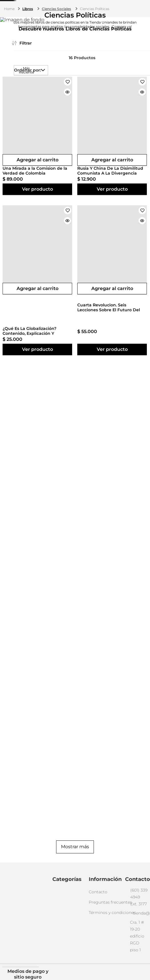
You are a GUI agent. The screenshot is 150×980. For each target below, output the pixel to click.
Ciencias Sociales (56, 44)
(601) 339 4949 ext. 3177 (74, 7)
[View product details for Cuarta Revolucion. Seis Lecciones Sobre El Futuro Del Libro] (56, 339)
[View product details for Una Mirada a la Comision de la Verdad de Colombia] (56, 178)
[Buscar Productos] (110, 24)
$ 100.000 (25, 244)
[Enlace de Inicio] (10, 44)
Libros (28, 44)
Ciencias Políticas (95, 44)
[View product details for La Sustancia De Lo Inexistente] (93, 339)
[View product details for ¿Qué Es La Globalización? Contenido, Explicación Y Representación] (131, 178)
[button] (18, 111)
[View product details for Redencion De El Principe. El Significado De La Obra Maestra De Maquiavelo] (131, 339)
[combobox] (72, 24)
